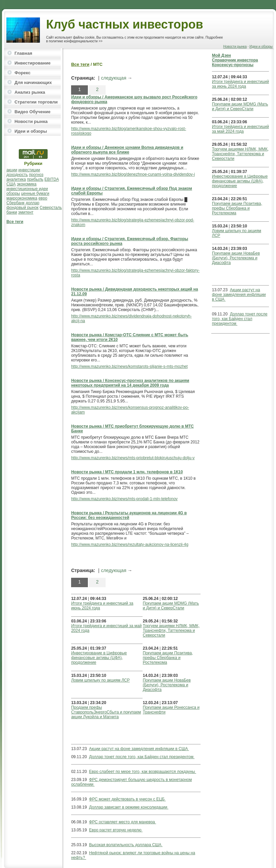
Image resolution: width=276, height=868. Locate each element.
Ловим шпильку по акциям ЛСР (100, 680)
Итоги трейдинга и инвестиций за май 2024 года (240, 129)
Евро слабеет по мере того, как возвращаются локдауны (143, 772)
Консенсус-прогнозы (233, 65)
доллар (32, 203)
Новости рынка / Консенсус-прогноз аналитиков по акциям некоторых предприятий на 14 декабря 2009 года (130, 383)
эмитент (26, 212)
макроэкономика (22, 198)
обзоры (13, 193)
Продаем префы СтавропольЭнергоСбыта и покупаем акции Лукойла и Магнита (106, 712)
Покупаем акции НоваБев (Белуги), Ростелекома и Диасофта (167, 685)
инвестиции (29, 170)
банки (12, 212)
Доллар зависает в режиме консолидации (129, 807)
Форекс (22, 73)
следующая (114, 78)
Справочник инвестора (235, 60)
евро (43, 198)
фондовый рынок (22, 208)
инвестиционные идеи (27, 189)
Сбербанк (15, 203)
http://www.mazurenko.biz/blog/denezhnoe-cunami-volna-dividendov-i (133, 174)
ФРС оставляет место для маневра (123, 822)
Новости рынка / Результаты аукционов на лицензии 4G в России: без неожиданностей (129, 515)
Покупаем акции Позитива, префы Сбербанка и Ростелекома (168, 658)
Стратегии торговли (36, 102)
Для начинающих (33, 82)
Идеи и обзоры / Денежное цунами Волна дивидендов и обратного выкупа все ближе (127, 150)
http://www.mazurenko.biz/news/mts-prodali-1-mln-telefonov (124, 499)
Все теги (15, 222)
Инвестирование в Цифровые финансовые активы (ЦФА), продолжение (99, 658)
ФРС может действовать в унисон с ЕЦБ (128, 799)
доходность (17, 175)
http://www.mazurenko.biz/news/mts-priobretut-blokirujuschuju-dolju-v (133, 458)
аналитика (16, 179)
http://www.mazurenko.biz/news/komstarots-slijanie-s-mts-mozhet (129, 366)
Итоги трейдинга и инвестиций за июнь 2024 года (240, 84)
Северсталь (51, 208)
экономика (27, 184)
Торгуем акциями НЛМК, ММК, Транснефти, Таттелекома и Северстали (171, 631)
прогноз (36, 175)
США (11, 184)
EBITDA (52, 179)
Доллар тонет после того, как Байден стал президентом (142, 757)
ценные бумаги (35, 193)
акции (12, 170)
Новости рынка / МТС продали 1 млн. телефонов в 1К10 (127, 472)
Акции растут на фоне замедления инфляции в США (139, 749)
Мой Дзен (222, 55)
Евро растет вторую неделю (116, 830)
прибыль (35, 179)
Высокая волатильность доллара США (126, 845)
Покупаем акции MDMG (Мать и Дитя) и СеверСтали (171, 606)
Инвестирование (33, 63)
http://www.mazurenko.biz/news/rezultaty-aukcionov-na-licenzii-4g (130, 545)
